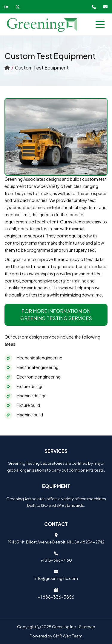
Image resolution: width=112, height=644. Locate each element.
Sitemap (87, 627)
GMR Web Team (68, 636)
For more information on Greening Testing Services (56, 315)
